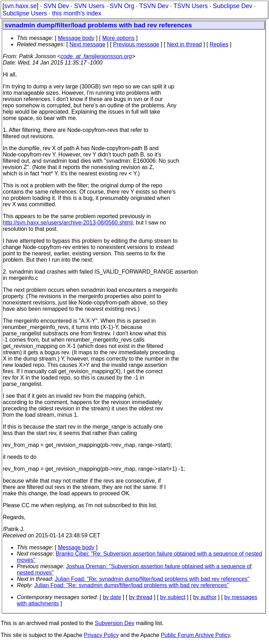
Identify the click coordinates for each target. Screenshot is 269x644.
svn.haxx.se (20, 6)
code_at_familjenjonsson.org (96, 56)
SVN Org (122, 6)
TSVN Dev (154, 6)
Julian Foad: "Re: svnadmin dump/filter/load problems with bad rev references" (152, 579)
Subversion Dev (115, 623)
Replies (219, 44)
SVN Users (89, 6)
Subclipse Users (25, 13)
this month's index (77, 13)
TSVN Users (191, 6)
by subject (173, 597)
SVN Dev (56, 6)
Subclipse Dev (233, 6)
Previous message (136, 44)
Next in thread (185, 44)
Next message (87, 44)
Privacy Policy (101, 635)
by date (112, 597)
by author (205, 597)
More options (119, 38)
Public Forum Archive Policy (195, 635)
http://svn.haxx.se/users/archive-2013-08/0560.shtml (68, 223)
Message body (76, 38)
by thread (141, 597)
